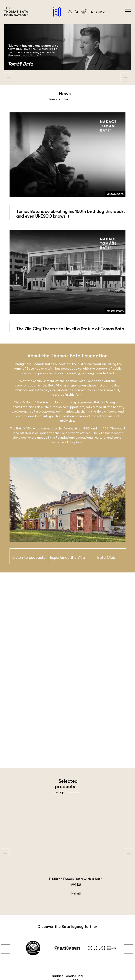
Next (122, 73)
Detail (58, 894)
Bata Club (106, 557)
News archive (67, 99)
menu (128, 10)
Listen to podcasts (29, 557)
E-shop (67, 792)
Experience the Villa (67, 557)
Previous (5, 73)
